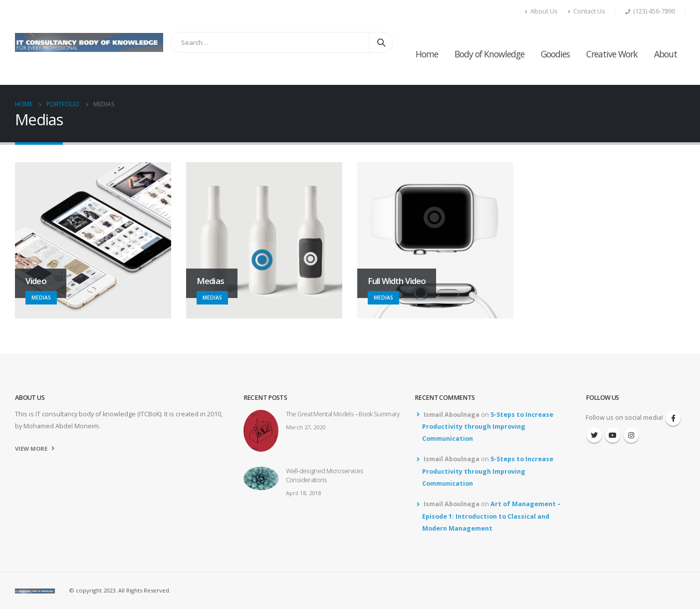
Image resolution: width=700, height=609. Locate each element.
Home (427, 54)
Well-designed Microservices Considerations (325, 475)
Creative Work (612, 54)
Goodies (555, 54)
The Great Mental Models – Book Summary (343, 414)
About (666, 54)
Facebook (673, 418)
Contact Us (586, 11)
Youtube (613, 435)
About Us (541, 11)
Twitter (594, 435)
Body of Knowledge (489, 54)
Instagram (631, 435)
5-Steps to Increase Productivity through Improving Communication (488, 427)
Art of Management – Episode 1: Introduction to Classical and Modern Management (491, 516)
